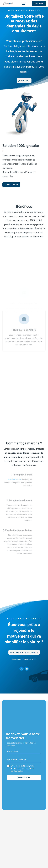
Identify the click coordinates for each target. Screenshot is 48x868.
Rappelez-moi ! (11, 185)
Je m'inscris (24, 81)
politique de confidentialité (22, 770)
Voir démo (39, 4)
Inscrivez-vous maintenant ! (24, 652)
